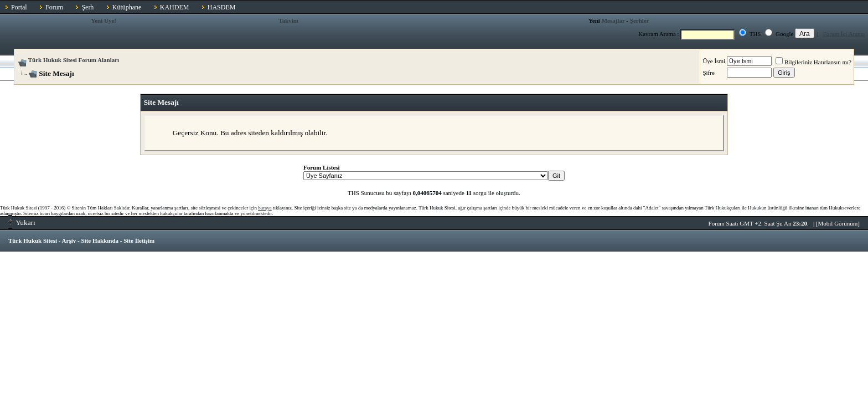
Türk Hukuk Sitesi (33, 241)
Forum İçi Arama (844, 34)
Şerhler (640, 21)
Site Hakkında (100, 241)
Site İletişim (139, 241)
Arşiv (69, 241)
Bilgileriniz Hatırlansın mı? (813, 62)
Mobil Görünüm (838, 223)
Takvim (288, 21)
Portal (19, 7)
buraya (265, 208)
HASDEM (222, 7)
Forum (54, 7)
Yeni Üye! (104, 21)
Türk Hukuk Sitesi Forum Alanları (74, 60)
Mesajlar (613, 21)
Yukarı (22, 222)
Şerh (87, 7)
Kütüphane (127, 7)
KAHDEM (175, 7)
